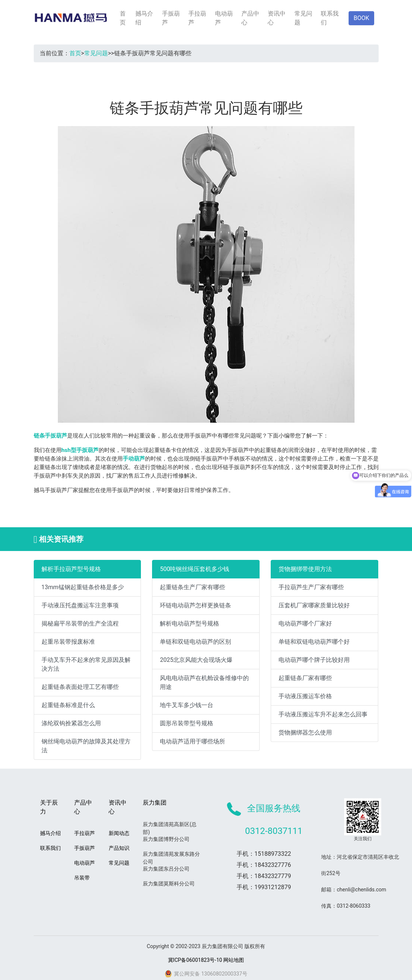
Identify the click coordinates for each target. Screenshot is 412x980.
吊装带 (82, 878)
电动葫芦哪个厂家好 (305, 623)
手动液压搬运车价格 (305, 696)
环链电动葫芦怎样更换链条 (195, 605)
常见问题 (303, 18)
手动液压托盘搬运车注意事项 (80, 605)
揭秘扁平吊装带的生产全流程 (80, 623)
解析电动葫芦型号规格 (189, 623)
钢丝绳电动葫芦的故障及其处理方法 (86, 746)
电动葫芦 (224, 18)
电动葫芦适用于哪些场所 (192, 741)
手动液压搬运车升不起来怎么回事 (323, 714)
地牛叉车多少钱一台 (187, 705)
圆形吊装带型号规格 (187, 723)
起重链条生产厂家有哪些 (192, 587)
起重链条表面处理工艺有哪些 (80, 687)
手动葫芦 (134, 459)
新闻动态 (119, 833)
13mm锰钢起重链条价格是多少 (83, 587)
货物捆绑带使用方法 (305, 569)
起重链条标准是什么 (68, 705)
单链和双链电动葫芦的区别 (195, 642)
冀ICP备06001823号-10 (195, 960)
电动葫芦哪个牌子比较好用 (314, 660)
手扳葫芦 (171, 18)
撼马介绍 (144, 18)
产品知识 (119, 848)
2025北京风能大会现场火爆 (196, 660)
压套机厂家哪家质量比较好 (314, 605)
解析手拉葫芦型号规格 (71, 569)
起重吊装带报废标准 (68, 642)
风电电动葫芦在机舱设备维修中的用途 (204, 682)
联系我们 (330, 18)
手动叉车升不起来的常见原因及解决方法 (86, 664)
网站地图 (234, 960)
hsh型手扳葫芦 (80, 450)
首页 (123, 18)
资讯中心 (277, 18)
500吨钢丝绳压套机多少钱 (195, 569)
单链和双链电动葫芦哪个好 (314, 642)
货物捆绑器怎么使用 (305, 732)
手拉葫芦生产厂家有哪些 (311, 587)
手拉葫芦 (197, 18)
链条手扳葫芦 (50, 436)
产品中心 (250, 18)
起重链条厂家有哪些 (305, 678)
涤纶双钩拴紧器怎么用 (71, 723)
